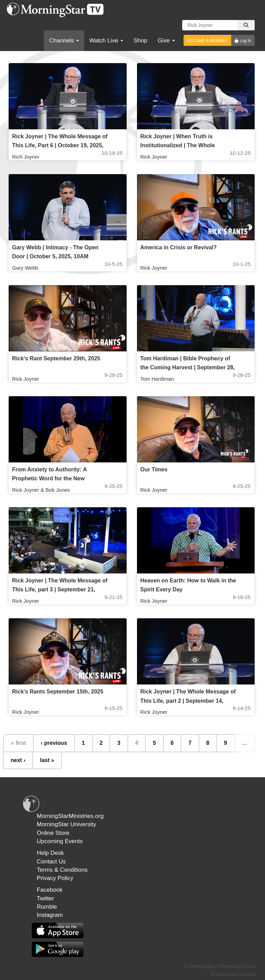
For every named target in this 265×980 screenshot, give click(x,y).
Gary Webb (25, 268)
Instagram (50, 915)
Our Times (154, 469)
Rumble (47, 907)
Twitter (46, 898)
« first (19, 743)
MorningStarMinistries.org (70, 816)
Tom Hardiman (157, 379)
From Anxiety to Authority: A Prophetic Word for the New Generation (49, 478)
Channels (64, 41)
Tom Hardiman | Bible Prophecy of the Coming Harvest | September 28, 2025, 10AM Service (188, 367)
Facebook (50, 890)
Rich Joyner (26, 157)
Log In (246, 41)
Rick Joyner (154, 157)
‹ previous (54, 743)
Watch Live (106, 41)
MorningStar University (67, 824)
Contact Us (51, 862)
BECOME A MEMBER (207, 41)
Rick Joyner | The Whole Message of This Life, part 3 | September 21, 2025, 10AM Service (60, 589)
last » (47, 760)
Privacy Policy (55, 878)
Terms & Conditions (62, 870)
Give (166, 41)
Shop (140, 41)
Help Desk (50, 853)
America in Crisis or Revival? (179, 247)
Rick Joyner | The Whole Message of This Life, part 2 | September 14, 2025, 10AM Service (188, 701)
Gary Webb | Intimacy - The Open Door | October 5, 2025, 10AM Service (55, 256)
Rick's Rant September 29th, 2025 (56, 358)
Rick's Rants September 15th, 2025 (58, 692)
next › (18, 760)
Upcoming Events (60, 841)
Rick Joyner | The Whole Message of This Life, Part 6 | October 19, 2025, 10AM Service (60, 145)
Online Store (53, 833)
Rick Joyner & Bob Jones (41, 490)
